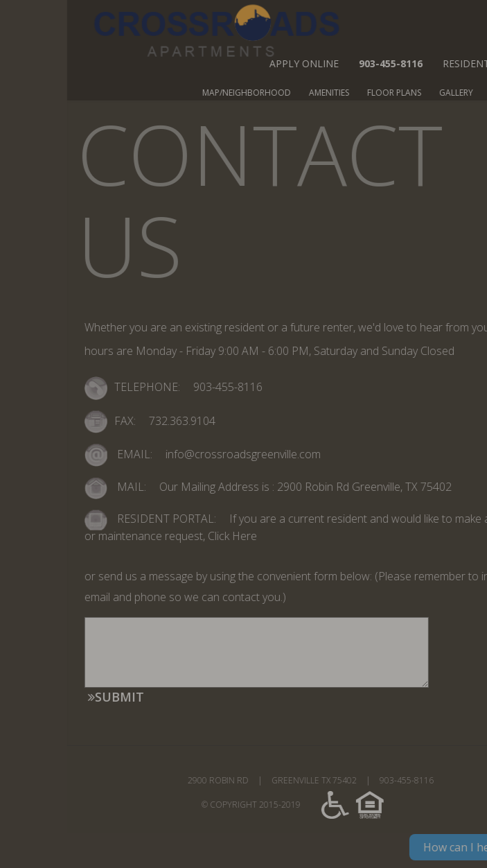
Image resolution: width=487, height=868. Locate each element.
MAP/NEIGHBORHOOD (308, 93)
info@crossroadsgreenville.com (279, 454)
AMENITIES (391, 93)
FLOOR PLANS (456, 93)
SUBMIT (178, 697)
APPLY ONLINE (366, 63)
